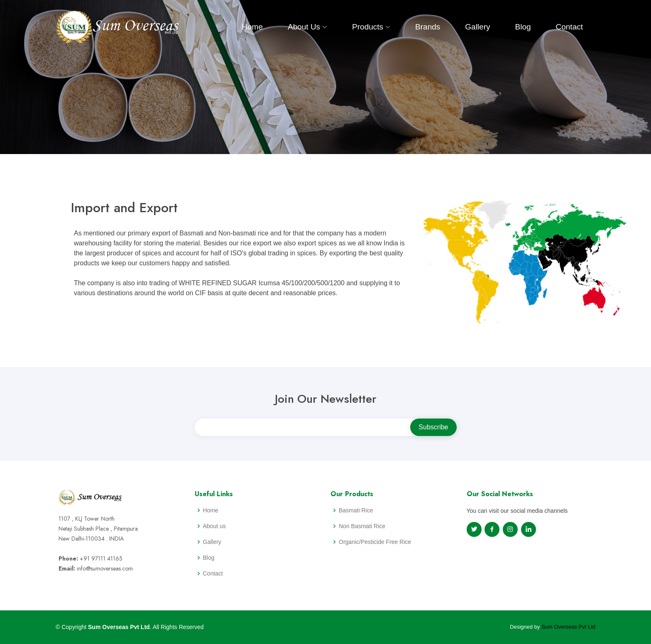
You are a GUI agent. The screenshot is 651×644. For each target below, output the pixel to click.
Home (252, 27)
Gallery (477, 27)
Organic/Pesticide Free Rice (375, 542)
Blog (523, 27)
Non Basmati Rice (362, 526)
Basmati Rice (356, 510)
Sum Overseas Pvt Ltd (568, 627)
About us (214, 526)
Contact (569, 27)
